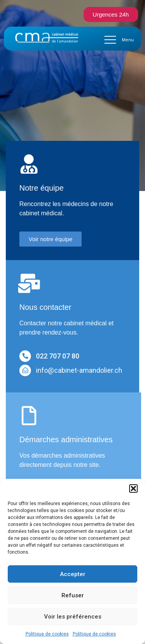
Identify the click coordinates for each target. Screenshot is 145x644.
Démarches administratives (66, 439)
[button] (133, 488)
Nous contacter (45, 307)
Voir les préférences (73, 617)
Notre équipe (42, 188)
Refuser (73, 595)
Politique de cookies (47, 634)
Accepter (73, 574)
